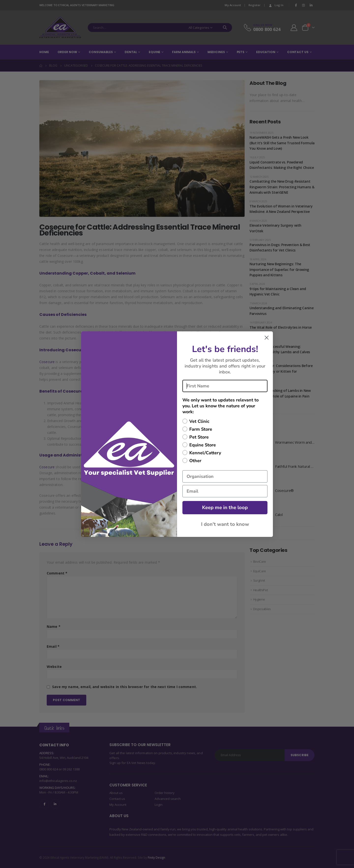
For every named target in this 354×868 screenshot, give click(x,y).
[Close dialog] (267, 338)
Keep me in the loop (225, 508)
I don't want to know (225, 524)
